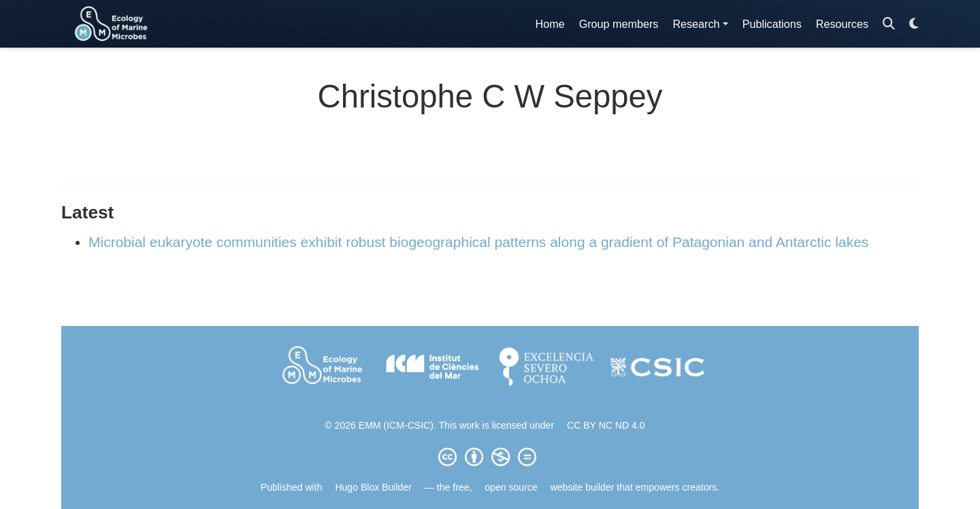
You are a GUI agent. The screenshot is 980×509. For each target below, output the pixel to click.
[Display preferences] (914, 24)
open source (511, 487)
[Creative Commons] (490, 457)
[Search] (889, 24)
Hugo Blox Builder (373, 487)
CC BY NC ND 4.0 (606, 425)
